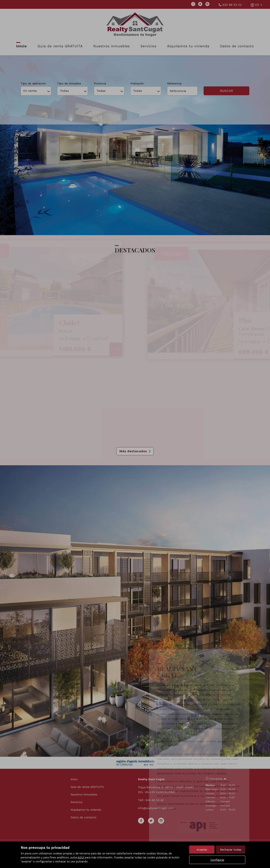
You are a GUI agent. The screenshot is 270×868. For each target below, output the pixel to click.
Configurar (217, 860)
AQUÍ (81, 857)
